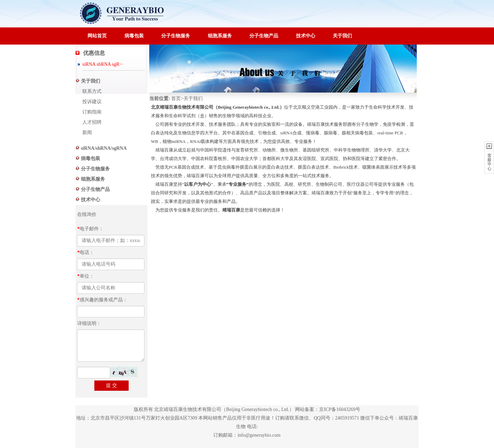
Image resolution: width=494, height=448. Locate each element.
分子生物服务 (176, 36)
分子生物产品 (264, 36)
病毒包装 (134, 36)
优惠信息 (94, 53)
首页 (176, 99)
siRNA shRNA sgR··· (103, 64)
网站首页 (97, 36)
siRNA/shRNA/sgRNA (103, 148)
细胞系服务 (220, 36)
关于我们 (342, 36)
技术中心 (306, 36)
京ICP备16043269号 (340, 409)
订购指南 (92, 112)
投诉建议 (92, 102)
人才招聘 (92, 122)
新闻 (87, 132)
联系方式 (92, 91)
